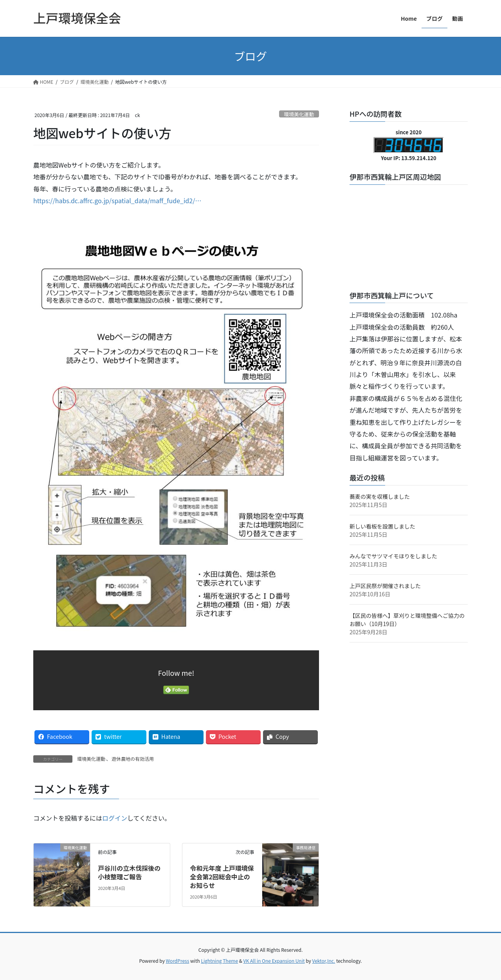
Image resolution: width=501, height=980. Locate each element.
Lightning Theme (219, 961)
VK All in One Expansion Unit (274, 961)
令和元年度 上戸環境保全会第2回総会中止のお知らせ (222, 877)
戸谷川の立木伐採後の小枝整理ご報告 (129, 872)
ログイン (115, 818)
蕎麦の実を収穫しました (380, 496)
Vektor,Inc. (323, 961)
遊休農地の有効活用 (133, 759)
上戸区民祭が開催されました (385, 586)
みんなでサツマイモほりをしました (393, 556)
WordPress (178, 961)
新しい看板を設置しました (382, 526)
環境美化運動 (299, 114)
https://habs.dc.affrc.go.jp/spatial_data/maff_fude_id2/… (117, 200)
